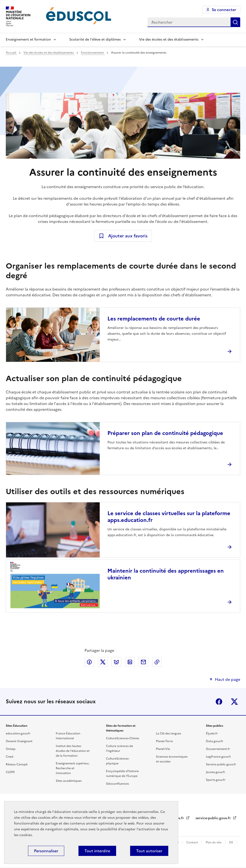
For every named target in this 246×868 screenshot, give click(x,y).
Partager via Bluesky (116, 662)
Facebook (219, 702)
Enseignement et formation (28, 39)
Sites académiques (69, 781)
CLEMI (10, 772)
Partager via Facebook (89, 662)
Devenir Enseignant (19, 741)
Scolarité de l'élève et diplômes (95, 39)
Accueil (11, 53)
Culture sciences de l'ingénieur (119, 748)
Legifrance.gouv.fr (218, 757)
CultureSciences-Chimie (123, 738)
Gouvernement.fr (218, 749)
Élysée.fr (212, 733)
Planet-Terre (164, 741)
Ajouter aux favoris (128, 236)
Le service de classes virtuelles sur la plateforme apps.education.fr (169, 517)
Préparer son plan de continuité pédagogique (165, 433)
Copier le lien (157, 662)
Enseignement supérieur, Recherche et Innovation (73, 768)
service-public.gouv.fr (214, 818)
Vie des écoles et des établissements (169, 39)
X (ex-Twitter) (234, 702)
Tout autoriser (149, 851)
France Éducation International (68, 736)
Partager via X (103, 662)
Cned (10, 757)
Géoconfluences (117, 784)
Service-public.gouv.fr (221, 764)
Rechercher (235, 22)
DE (232, 842)
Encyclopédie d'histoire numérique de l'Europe (122, 774)
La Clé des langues (169, 733)
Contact (193, 842)
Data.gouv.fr (215, 741)
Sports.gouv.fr (216, 780)
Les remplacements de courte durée (154, 319)
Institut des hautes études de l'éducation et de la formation (73, 751)
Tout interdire (97, 851)
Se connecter (224, 10)
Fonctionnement (93, 53)
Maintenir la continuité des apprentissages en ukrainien (166, 574)
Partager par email (143, 662)
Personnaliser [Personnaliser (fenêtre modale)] (46, 851)
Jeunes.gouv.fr (216, 772)
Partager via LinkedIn (130, 662)
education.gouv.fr (18, 733)
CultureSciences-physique (118, 761)
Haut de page (228, 679)
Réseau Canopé (17, 764)
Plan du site (214, 842)
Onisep (11, 749)
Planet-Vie (163, 749)
